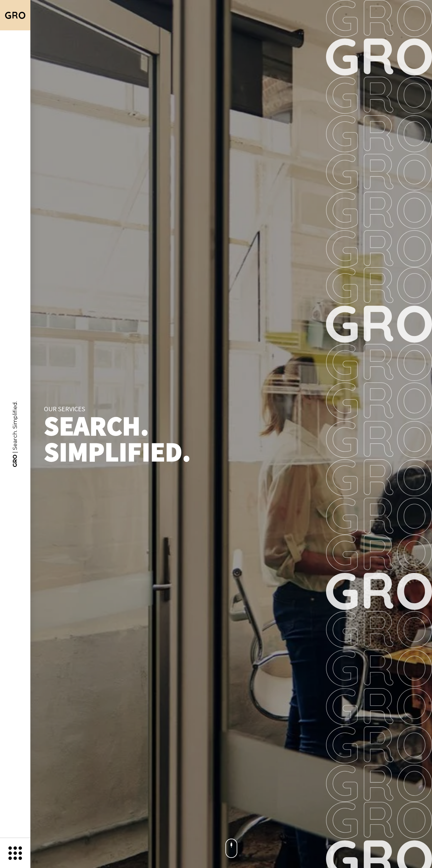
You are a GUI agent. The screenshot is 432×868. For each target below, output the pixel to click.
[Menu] (15, 853)
